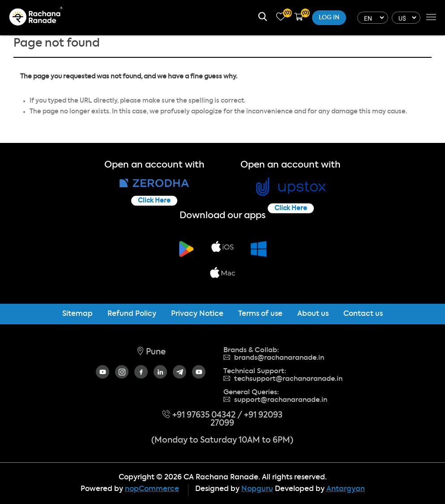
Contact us (363, 314)
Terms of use (260, 314)
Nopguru (257, 489)
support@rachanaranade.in (275, 400)
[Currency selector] (405, 18)
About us (313, 314)
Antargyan (346, 489)
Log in (329, 18)
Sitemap (77, 314)
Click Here (154, 201)
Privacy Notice (197, 314)
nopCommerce (152, 489)
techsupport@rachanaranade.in (283, 379)
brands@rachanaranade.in (274, 358)
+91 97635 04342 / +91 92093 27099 (222, 419)
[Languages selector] (372, 18)
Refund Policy (132, 314)
